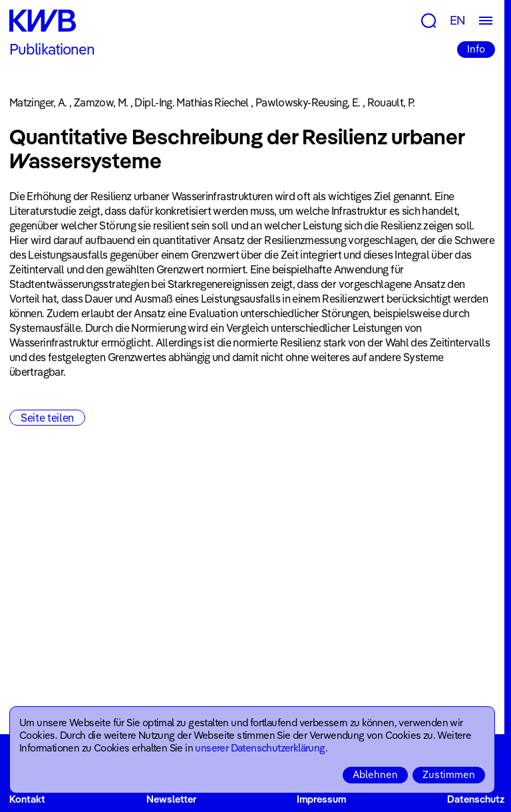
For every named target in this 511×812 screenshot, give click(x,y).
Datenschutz (476, 799)
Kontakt (27, 799)
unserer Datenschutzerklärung (260, 748)
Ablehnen (375, 774)
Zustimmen (449, 774)
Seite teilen (47, 418)
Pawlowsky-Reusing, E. (308, 102)
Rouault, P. (391, 102)
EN (458, 20)
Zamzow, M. (101, 102)
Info (476, 49)
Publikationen (52, 49)
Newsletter (171, 799)
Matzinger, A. (38, 102)
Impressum (321, 799)
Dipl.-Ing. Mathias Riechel (191, 102)
